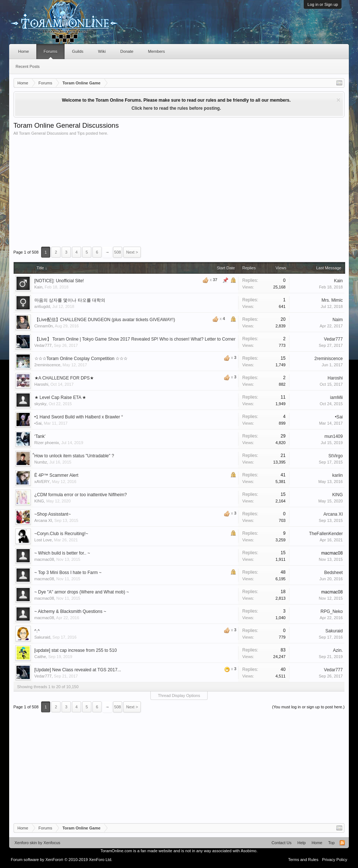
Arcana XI (43, 520)
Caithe (40, 657)
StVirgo (335, 456)
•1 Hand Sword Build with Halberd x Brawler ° (79, 417)
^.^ (37, 631)
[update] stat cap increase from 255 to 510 (76, 650)
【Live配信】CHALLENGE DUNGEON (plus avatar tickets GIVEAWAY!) (105, 320)
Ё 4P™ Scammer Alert (56, 475)
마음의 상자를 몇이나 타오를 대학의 (70, 300)
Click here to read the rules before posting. (176, 108)
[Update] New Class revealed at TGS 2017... (78, 670)
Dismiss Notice (338, 100)
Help (302, 843)
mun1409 (333, 436)
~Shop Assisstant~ (53, 514)
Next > (132, 252)
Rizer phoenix (47, 443)
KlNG (39, 501)
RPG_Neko (332, 611)
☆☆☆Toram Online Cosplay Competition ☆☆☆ (81, 359)
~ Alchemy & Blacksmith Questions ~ (70, 611)
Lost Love (43, 540)
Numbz (41, 462)
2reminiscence (48, 365)
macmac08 (44, 559)
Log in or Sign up (323, 4)
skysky (41, 404)
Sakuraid (42, 637)
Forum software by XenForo (62, 860)
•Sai (38, 423)
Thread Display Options (179, 696)
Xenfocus (52, 843)
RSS (342, 843)
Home (24, 51)
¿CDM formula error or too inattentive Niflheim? (81, 495)
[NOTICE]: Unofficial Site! (59, 281)
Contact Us (281, 843)
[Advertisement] (179, 191)
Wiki (102, 51)
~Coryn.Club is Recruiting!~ (61, 534)
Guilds (78, 51)
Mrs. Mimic (332, 300)
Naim (337, 320)
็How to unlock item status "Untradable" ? (74, 456)
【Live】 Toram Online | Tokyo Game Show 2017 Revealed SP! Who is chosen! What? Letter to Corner (135, 339)
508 (117, 252)
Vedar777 (43, 345)
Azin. (338, 650)
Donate (127, 51)
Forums (50, 51)
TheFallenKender (326, 534)
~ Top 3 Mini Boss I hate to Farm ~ (68, 573)
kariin (338, 475)
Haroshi (41, 384)
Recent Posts (28, 66)
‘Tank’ (40, 436)
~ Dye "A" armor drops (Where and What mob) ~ (82, 592)
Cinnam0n (44, 326)
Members (157, 51)
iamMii (337, 397)
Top (332, 843)
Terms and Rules (303, 860)
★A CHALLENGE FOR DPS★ (64, 378)
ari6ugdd (42, 306)
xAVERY (42, 482)
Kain (39, 287)
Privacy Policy (335, 860)
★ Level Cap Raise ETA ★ (61, 397)
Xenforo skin (26, 843)
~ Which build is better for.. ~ (62, 553)
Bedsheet (334, 573)
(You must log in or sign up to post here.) (308, 707)
